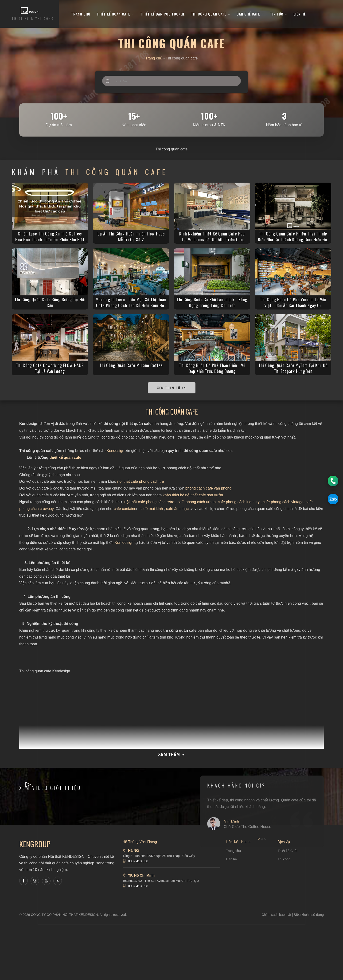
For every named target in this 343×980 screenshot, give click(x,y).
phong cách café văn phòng (209, 488)
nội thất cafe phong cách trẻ (141, 481)
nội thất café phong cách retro (149, 502)
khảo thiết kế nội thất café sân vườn (193, 495)
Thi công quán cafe (211, 14)
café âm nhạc (177, 509)
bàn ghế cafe (250, 14)
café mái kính (152, 509)
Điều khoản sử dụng (309, 915)
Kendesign (115, 451)
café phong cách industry (239, 502)
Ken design (124, 543)
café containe (125, 509)
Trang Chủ (81, 14)
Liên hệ (300, 14)
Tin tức (279, 14)
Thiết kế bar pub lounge (163, 14)
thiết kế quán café (65, 457)
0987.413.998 (138, 861)
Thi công (284, 859)
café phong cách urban (197, 502)
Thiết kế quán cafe (115, 14)
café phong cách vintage (283, 502)
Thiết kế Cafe (288, 851)
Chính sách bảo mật (276, 915)
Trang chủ (154, 58)
